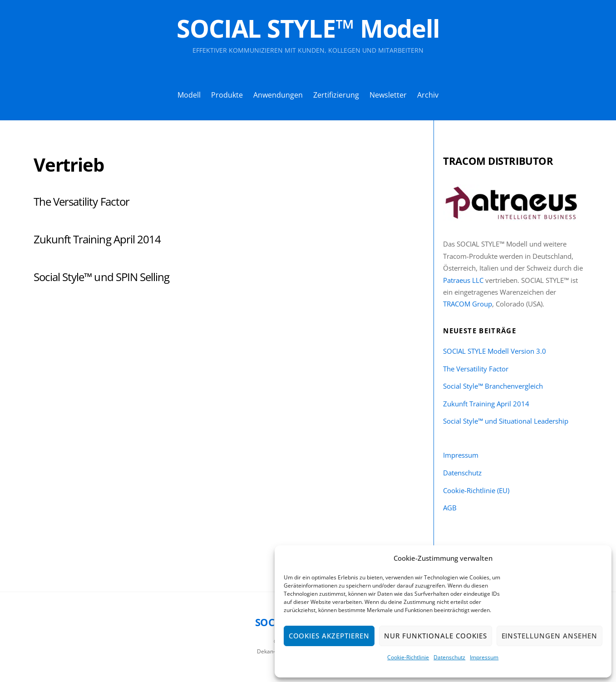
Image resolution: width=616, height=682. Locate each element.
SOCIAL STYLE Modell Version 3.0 (495, 351)
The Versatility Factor (81, 201)
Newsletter (388, 95)
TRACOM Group (468, 304)
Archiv (428, 95)
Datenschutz (449, 657)
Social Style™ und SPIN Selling (101, 277)
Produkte (227, 95)
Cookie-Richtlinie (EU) (476, 490)
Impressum (484, 657)
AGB (450, 508)
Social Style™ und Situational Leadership (506, 421)
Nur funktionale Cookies (435, 636)
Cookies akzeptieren (329, 636)
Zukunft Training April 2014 (97, 239)
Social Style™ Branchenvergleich (493, 386)
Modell (189, 95)
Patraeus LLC (463, 280)
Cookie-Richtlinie (408, 657)
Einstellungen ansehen (549, 636)
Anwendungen (278, 95)
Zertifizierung (336, 95)
